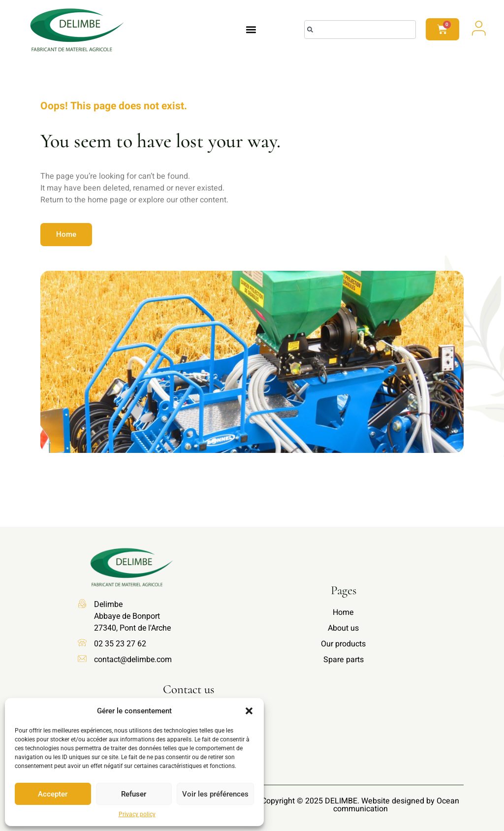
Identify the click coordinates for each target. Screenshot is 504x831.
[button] (249, 711)
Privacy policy (137, 814)
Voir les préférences (215, 794)
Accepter (53, 794)
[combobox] (360, 30)
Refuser (134, 794)
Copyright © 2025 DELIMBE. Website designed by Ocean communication (360, 805)
